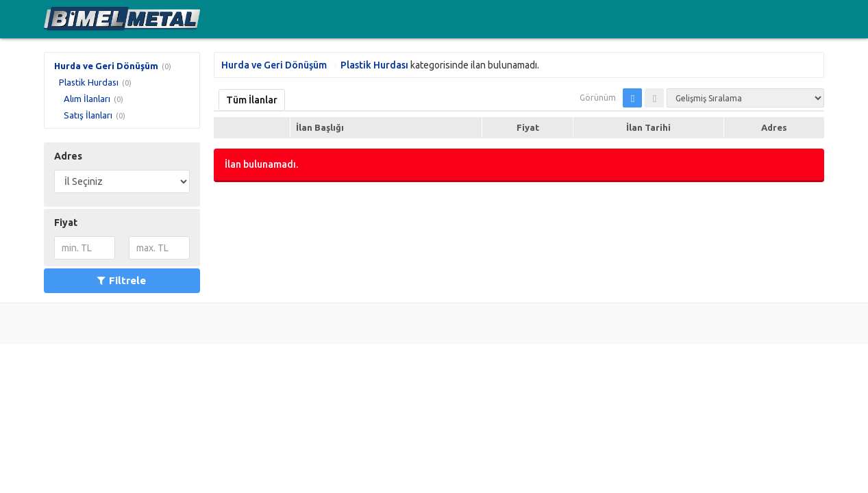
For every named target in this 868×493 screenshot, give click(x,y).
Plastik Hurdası (89, 82)
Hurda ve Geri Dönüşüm (106, 66)
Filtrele (122, 280)
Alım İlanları (87, 99)
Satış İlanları (88, 115)
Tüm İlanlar (252, 100)
